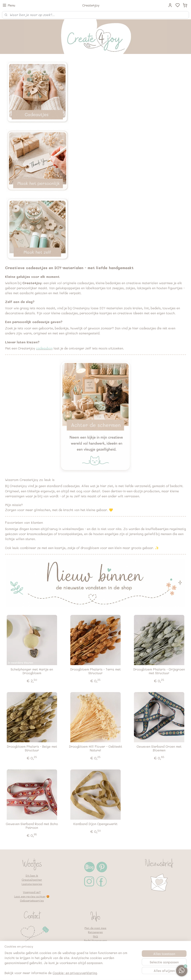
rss (115, 973)
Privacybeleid (95, 945)
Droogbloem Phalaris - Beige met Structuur (32, 748)
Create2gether (32, 880)
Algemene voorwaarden (95, 949)
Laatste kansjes (32, 884)
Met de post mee (95, 928)
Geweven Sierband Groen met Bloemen (159, 748)
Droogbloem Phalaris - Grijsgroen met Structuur (159, 671)
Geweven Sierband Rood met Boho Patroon (32, 826)
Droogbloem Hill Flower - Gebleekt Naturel (95, 748)
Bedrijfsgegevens (95, 940)
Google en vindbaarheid (95, 953)
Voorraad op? (32, 892)
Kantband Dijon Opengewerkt (95, 824)
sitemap (108, 973)
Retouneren (95, 932)
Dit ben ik (32, 876)
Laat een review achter (30, 896)
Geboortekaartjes (32, 900)
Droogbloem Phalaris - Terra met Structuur (95, 671)
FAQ (95, 936)
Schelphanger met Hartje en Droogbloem (32, 671)
